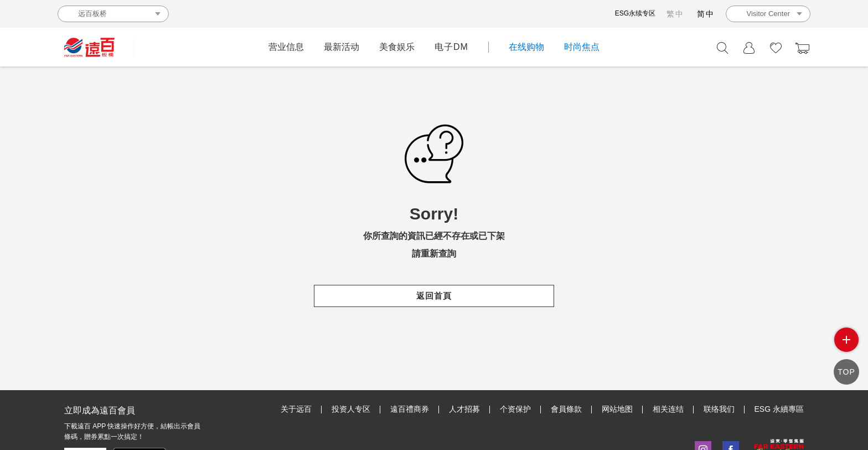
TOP (846, 372)
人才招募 (464, 409)
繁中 (675, 14)
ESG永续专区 (635, 13)
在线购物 (526, 47)
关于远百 (296, 409)
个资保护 (515, 409)
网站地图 (617, 409)
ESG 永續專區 (779, 409)
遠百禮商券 (410, 409)
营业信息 (286, 47)
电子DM (451, 47)
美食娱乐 (397, 47)
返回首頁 (434, 296)
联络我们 (719, 409)
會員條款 (566, 409)
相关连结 (668, 409)
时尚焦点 (582, 47)
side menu (846, 340)
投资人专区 (351, 409)
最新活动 (342, 47)
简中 (706, 14)
